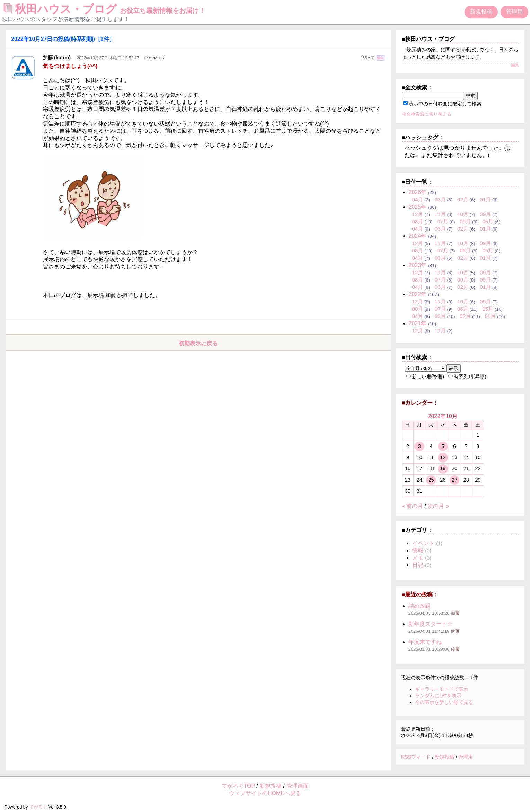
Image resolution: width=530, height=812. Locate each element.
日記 (418, 565)
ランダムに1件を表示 (438, 696)
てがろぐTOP (238, 786)
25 (431, 480)
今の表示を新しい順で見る (444, 702)
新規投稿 (481, 12)
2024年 (418, 236)
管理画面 (298, 786)
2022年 (418, 294)
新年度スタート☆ (431, 624)
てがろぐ (38, 807)
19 (443, 468)
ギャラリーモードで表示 (442, 689)
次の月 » (438, 506)
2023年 (418, 265)
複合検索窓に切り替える (427, 114)
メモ (418, 558)
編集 (380, 58)
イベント (423, 543)
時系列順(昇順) (467, 377)
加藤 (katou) (57, 58)
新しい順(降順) (425, 377)
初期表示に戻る (198, 343)
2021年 (418, 323)
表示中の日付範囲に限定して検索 (442, 104)
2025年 (418, 207)
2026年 (418, 192)
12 (443, 457)
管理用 (514, 12)
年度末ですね (425, 642)
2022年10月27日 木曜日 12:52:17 (108, 58)
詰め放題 (419, 606)
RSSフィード (416, 757)
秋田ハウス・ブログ (105, 9)
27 (454, 480)
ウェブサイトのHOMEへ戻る (265, 793)
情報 (418, 550)
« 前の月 (412, 506)
